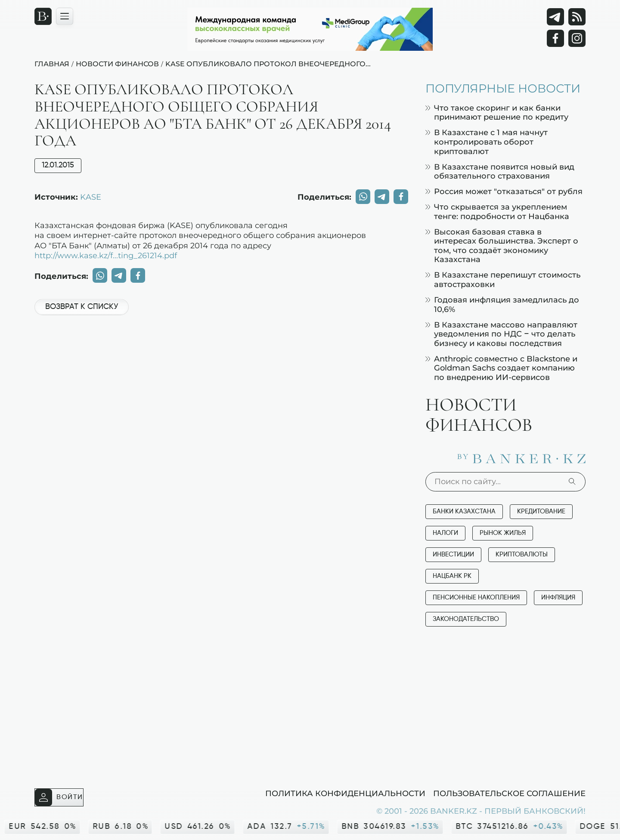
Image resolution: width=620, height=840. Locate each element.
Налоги (445, 533)
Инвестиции (453, 554)
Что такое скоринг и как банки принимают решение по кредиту (497, 113)
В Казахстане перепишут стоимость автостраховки (503, 279)
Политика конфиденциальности (345, 793)
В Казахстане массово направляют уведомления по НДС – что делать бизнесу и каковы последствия (501, 334)
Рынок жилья (503, 533)
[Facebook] (555, 38)
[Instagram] (577, 38)
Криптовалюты (522, 554)
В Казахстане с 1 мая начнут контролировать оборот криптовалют (487, 142)
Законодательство (466, 619)
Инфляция (558, 598)
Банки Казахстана (464, 511)
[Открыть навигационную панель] (65, 16)
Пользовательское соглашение (509, 793)
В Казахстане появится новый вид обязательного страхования (500, 171)
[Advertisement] (221, 351)
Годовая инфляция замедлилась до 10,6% (502, 304)
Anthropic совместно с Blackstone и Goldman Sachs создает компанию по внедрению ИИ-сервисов (501, 368)
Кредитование (541, 511)
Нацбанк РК (452, 576)
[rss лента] (577, 17)
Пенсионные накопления (476, 598)
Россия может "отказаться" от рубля (504, 191)
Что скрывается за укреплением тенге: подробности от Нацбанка (497, 212)
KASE (91, 197)
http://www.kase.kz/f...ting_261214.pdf (106, 255)
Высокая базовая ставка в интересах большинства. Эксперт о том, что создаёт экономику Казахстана (502, 246)
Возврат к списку (82, 307)
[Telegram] (555, 17)
